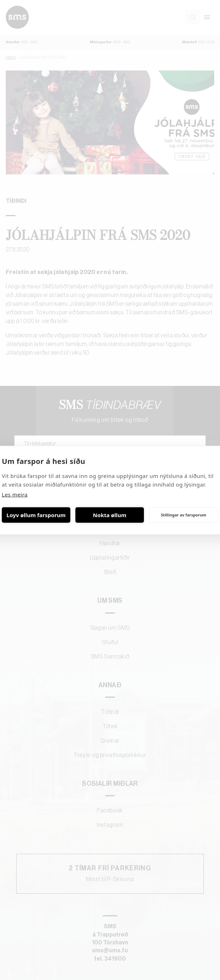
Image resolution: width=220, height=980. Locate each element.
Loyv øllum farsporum (36, 515)
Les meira (15, 494)
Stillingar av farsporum (184, 515)
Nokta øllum (110, 515)
